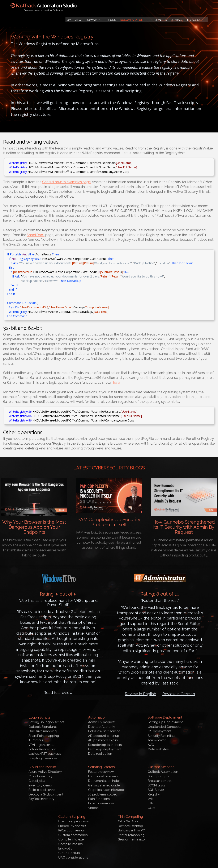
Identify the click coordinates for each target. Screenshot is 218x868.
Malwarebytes (158, 749)
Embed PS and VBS (73, 826)
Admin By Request (55, 10)
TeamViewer (157, 740)
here (116, 382)
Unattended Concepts (164, 727)
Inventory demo (40, 785)
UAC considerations (73, 857)
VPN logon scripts (42, 745)
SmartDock (36, 235)
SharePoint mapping (44, 736)
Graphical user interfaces (107, 790)
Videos (93, 808)
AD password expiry (103, 740)
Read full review (58, 693)
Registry (154, 794)
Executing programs (73, 821)
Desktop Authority (102, 727)
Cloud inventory (40, 776)
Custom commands (73, 835)
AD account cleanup (104, 736)
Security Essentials (161, 736)
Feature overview (101, 772)
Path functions (99, 799)
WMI (151, 799)
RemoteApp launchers (105, 745)
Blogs (111, 20)
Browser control (160, 781)
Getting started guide (104, 785)
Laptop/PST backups (45, 754)
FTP (150, 803)
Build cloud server (42, 790)
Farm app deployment (105, 749)
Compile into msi (71, 844)
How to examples (101, 803)
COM (151, 808)
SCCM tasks (156, 785)
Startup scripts (158, 776)
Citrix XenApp (128, 821)
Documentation (132, 20)
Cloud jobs (37, 781)
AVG (151, 745)
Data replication (100, 754)
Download (94, 20)
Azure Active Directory (45, 772)
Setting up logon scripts (46, 722)
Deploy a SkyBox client (46, 794)
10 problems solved (103, 794)
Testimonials (157, 20)
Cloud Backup (69, 853)
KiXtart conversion (72, 830)
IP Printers (36, 740)
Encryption (66, 848)
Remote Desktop (131, 826)
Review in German (179, 694)
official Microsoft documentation (75, 108)
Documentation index (104, 781)
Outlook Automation (163, 772)
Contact (177, 20)
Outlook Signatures (43, 727)
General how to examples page (66, 182)
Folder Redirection (42, 749)
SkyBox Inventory (41, 799)
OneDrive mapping (43, 731)
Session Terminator (132, 839)
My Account (196, 20)
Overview (74, 20)
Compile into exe (71, 839)
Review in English (140, 694)
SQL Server (156, 790)
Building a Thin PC (131, 830)
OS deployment (159, 731)
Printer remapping (131, 835)
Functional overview (103, 776)
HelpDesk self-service (104, 731)
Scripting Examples (43, 758)
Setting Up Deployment (165, 722)
